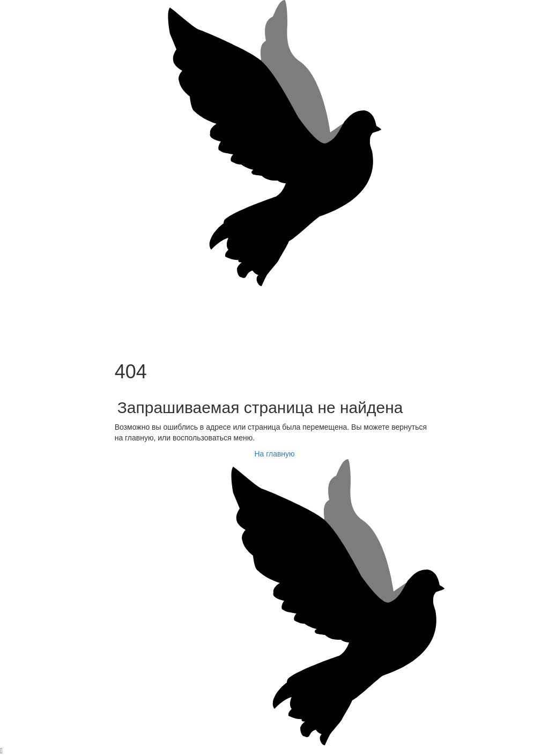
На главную (274, 454)
